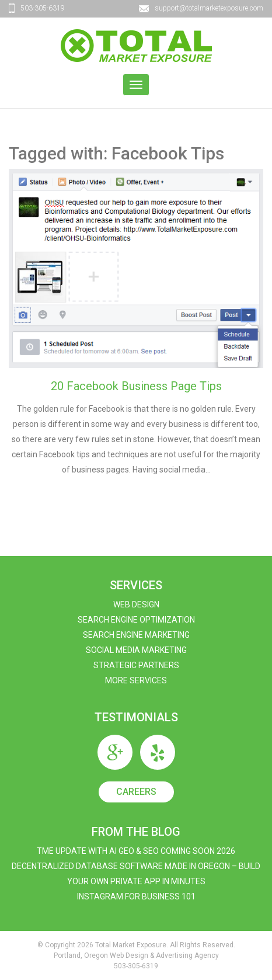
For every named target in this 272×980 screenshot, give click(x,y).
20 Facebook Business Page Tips (136, 386)
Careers (136, 792)
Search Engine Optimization (136, 620)
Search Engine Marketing (136, 635)
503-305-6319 (43, 8)
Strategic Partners (136, 665)
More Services (136, 680)
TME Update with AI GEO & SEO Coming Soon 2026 (136, 851)
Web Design (136, 604)
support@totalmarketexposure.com (209, 8)
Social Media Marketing (136, 650)
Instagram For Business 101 (136, 896)
